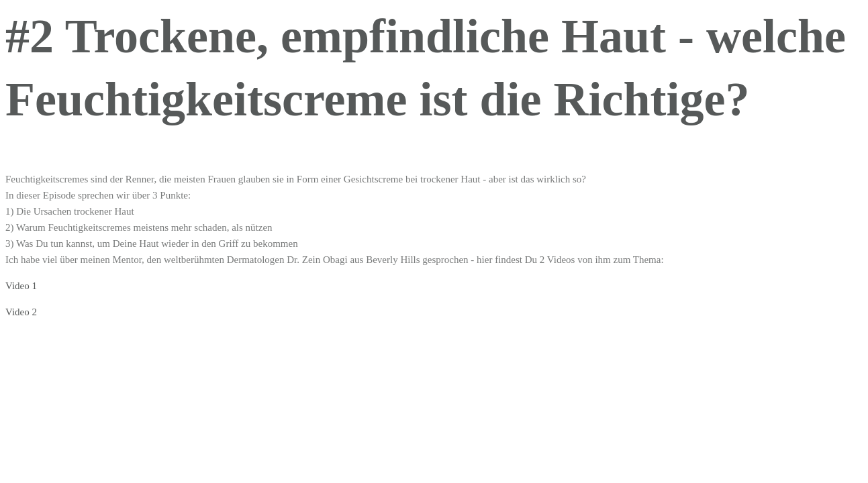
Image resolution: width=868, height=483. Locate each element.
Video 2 (21, 312)
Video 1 (21, 286)
